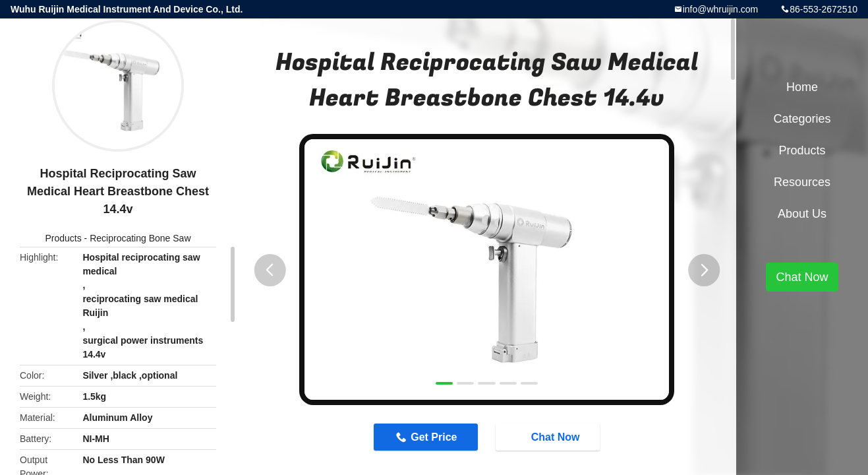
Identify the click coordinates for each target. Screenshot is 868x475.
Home (802, 87)
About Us (802, 214)
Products (63, 238)
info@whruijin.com (721, 9)
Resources (802, 182)
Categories (802, 119)
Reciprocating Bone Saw (140, 238)
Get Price (434, 437)
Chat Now (549, 437)
